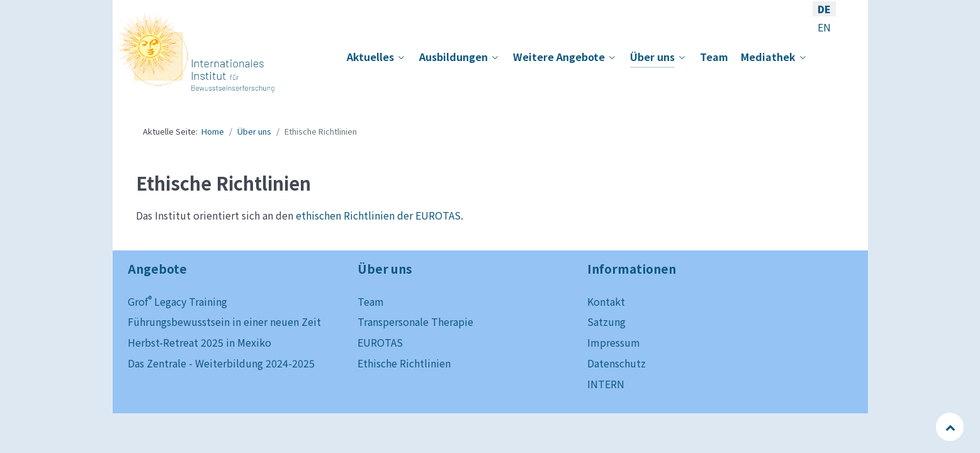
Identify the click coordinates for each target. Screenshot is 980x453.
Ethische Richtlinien (404, 363)
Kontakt (606, 301)
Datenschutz (617, 363)
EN (824, 27)
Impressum (614, 342)
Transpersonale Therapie (415, 322)
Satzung (606, 322)
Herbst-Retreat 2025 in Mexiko (200, 342)
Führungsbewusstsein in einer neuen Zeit (224, 322)
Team (371, 301)
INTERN (606, 384)
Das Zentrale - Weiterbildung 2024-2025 (221, 363)
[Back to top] (951, 427)
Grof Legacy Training (177, 301)
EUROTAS (380, 342)
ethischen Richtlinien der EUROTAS (378, 215)
